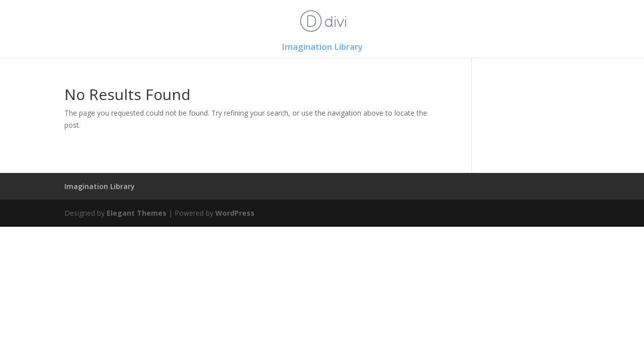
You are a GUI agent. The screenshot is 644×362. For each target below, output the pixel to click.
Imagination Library (322, 48)
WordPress (235, 213)
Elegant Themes (137, 213)
